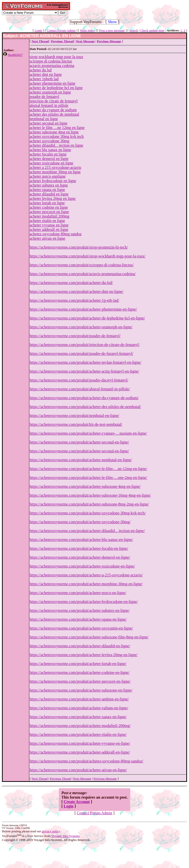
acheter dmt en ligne (46, 74)
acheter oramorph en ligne (50, 92)
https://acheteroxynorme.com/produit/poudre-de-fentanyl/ (75, 336)
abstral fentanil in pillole (49, 105)
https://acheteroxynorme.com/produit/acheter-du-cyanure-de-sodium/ (84, 398)
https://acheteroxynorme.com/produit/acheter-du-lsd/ (71, 283)
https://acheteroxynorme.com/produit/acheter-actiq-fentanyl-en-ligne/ (84, 371)
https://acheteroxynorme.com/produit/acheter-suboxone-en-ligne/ (81, 690)
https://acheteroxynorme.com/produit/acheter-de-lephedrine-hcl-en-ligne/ (87, 318)
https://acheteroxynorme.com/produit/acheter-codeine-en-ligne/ (80, 672)
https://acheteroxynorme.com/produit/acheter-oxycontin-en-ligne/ (81, 628)
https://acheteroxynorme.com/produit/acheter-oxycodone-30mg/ (80, 522)
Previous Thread (60, 779)
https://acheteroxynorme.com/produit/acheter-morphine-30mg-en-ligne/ (86, 584)
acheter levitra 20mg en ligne (53, 198)
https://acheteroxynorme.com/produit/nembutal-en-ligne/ (75, 416)
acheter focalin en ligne (48, 154)
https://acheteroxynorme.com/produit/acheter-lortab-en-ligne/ (78, 664)
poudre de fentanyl (45, 97)
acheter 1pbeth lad (44, 79)
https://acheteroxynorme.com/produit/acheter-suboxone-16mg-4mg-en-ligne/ (90, 495)
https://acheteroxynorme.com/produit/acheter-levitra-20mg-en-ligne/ (84, 655)
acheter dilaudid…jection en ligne (56, 145)
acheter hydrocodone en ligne (53, 181)
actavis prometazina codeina (52, 66)
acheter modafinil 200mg (50, 216)
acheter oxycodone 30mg (50, 141)
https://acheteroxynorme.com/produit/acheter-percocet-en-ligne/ (80, 681)
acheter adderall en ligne (49, 229)
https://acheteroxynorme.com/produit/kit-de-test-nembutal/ (76, 424)
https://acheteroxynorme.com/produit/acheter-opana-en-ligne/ (78, 619)
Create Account (77, 802)
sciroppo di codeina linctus (51, 61)
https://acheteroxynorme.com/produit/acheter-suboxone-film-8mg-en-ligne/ (89, 637)
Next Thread (39, 779)
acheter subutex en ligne (49, 185)
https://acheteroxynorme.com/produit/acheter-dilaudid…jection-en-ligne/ (87, 531)
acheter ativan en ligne (47, 238)
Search (134, 30)
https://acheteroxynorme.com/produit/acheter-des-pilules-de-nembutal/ (85, 407)
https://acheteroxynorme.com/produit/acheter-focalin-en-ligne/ (79, 548)
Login (38, 30)
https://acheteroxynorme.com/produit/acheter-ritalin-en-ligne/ (78, 734)
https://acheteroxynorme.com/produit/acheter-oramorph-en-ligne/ (81, 327)
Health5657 (15, 55)
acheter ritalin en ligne (47, 221)
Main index (87, 30)
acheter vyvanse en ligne (49, 225)
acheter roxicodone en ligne (52, 163)
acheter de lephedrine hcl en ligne (56, 88)
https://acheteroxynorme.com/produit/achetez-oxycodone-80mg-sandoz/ (87, 761)
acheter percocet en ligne (49, 212)
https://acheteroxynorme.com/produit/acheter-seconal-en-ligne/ (79, 442)
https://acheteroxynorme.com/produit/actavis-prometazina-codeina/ (83, 274)
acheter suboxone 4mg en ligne (54, 132)
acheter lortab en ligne (47, 203)
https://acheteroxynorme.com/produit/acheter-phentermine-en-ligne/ (83, 309)
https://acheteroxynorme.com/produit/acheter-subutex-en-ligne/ (80, 610)
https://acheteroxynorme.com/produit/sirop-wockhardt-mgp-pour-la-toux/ (88, 256)
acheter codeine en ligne (49, 207)
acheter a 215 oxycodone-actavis (55, 167)
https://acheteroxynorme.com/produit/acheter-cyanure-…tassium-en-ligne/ (88, 433)
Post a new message (112, 30)
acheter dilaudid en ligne (49, 194)
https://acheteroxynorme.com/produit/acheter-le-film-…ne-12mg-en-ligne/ (88, 469)
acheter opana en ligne (47, 190)
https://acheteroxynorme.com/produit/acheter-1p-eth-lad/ (75, 300)
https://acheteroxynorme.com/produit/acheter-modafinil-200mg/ (80, 726)
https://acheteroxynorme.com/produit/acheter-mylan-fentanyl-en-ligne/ (86, 362)
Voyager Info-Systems (65, 836)
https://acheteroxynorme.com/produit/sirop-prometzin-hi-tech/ (79, 247)
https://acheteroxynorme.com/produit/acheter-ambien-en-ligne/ (79, 699)
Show (112, 22)
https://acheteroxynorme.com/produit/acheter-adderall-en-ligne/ (80, 752)
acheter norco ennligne (48, 176)
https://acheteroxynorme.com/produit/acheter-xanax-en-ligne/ (78, 717)
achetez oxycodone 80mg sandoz (56, 234)
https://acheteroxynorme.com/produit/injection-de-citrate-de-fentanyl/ (85, 345)
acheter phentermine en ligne (53, 83)
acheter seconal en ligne (49, 123)
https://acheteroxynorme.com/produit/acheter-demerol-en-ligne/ (80, 557)
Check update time (152, 30)
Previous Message (105, 779)
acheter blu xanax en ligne (50, 150)
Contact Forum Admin (61, 30)
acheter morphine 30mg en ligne (55, 172)
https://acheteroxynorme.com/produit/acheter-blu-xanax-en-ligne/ (81, 540)
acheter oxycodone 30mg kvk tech (57, 136)
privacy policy (51, 831)
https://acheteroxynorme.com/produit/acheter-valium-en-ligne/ (79, 708)
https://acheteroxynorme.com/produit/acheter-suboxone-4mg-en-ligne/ (85, 486)
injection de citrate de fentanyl (54, 101)
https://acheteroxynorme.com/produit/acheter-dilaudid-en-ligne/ (80, 646)
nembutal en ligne (44, 119)
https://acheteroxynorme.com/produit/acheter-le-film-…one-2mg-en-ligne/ (88, 478)
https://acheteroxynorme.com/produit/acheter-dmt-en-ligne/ (77, 292)
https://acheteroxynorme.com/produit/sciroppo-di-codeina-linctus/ (82, 265)
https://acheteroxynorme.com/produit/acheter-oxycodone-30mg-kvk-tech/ (88, 513)
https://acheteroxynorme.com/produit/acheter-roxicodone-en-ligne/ (82, 566)
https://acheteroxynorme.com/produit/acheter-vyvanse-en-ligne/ (80, 743)
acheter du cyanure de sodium (53, 110)
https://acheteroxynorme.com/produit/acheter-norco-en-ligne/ (78, 593)
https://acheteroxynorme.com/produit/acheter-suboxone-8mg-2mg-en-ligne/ (89, 504)
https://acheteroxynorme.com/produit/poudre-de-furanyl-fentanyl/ (82, 354)
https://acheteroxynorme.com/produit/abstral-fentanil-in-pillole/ (80, 389)
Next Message (82, 779)
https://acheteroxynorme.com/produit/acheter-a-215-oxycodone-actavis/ (86, 575)
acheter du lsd (41, 70)
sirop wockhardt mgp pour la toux (56, 57)
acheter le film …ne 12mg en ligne (57, 128)
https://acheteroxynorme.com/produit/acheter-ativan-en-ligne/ (78, 770)
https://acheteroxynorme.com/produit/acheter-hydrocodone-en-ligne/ (84, 602)
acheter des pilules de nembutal (55, 114)
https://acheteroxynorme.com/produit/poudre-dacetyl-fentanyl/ (79, 380)
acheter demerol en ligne (49, 159)
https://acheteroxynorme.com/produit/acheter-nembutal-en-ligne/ (81, 460)
